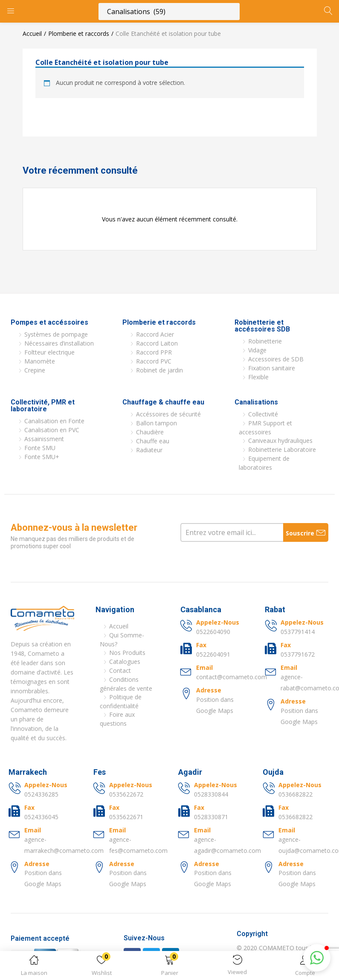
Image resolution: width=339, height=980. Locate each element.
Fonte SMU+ (42, 457)
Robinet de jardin (159, 370)
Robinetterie (265, 341)
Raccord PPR (154, 352)
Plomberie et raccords (79, 33)
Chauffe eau (153, 441)
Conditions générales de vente (126, 684)
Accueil (32, 33)
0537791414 (298, 632)
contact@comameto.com (232, 677)
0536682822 (296, 794)
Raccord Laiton (157, 343)
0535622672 (126, 794)
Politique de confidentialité (121, 701)
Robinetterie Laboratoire (282, 449)
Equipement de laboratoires (264, 463)
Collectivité (263, 414)
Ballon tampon (156, 423)
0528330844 (211, 794)
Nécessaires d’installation (59, 343)
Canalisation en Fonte (54, 421)
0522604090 (213, 632)
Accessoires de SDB (276, 359)
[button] (169, 967)
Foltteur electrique (49, 352)
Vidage (257, 350)
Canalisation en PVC (52, 430)
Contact (120, 670)
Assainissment (44, 439)
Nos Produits (127, 653)
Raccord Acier (155, 334)
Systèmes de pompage (56, 334)
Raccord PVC (154, 361)
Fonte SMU (40, 448)
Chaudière (150, 432)
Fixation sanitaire (272, 368)
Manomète (40, 361)
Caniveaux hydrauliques (280, 441)
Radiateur (149, 450)
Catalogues (125, 662)
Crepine (35, 370)
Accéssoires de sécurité (168, 414)
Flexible (258, 377)
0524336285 (41, 794)
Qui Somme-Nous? (122, 640)
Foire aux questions (117, 719)
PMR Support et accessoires (265, 427)
